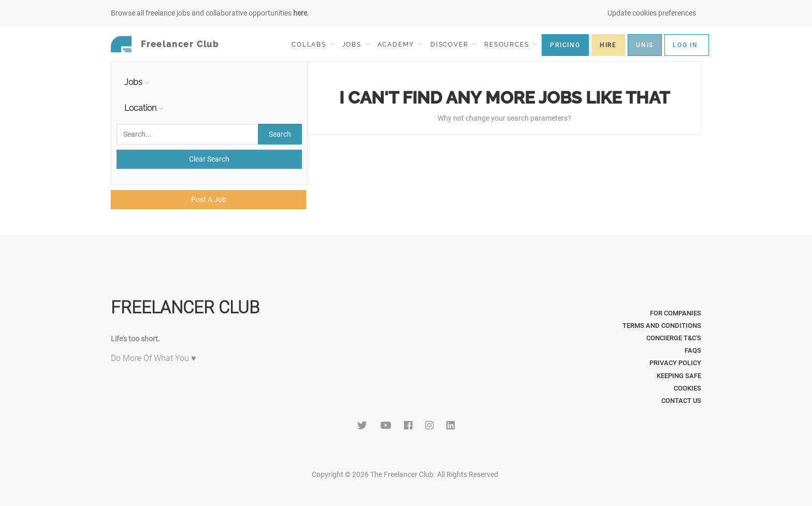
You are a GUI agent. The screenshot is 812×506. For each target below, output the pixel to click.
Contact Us (681, 401)
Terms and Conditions (662, 326)
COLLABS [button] (313, 44)
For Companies (676, 313)
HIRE (608, 45)
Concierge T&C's (674, 338)
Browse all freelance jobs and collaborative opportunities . (210, 13)
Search (280, 134)
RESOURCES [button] (511, 44)
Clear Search (209, 159)
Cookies (687, 388)
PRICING (565, 45)
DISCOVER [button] (454, 44)
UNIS (645, 45)
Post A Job (209, 199)
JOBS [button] (356, 44)
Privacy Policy (675, 363)
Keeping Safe (679, 376)
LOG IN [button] (685, 45)
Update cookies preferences (652, 13)
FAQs (693, 350)
